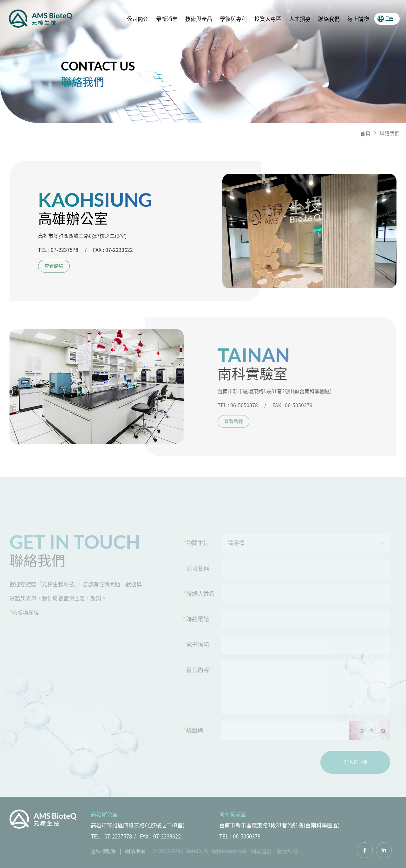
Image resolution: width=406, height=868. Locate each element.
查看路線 (54, 266)
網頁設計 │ (264, 851)
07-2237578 (118, 836)
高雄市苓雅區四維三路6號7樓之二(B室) (138, 825)
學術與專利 (233, 19)
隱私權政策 (103, 851)
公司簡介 (138, 19)
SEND (355, 765)
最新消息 (167, 19)
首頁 (365, 133)
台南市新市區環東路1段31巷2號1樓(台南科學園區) (279, 825)
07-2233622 (167, 836)
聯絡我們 (329, 19)
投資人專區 (268, 19)
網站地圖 (135, 851)
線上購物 (358, 19)
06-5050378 (247, 836)
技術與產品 (199, 19)
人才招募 (300, 19)
